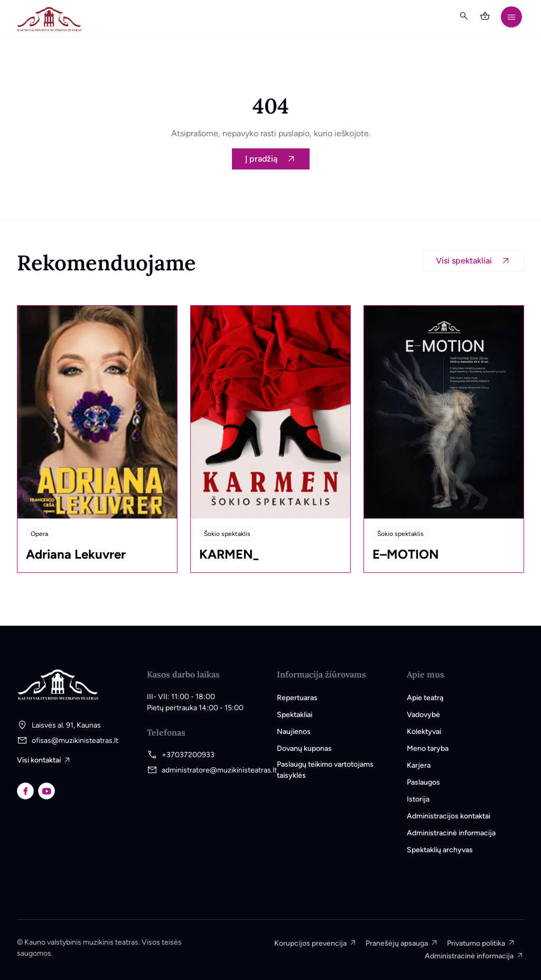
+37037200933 (188, 755)
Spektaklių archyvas (440, 850)
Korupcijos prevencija (310, 943)
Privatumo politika (476, 943)
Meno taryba (428, 748)
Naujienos (294, 732)
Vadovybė (423, 715)
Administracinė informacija (451, 833)
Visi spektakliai (464, 261)
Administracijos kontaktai (449, 816)
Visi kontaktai (39, 760)
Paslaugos (423, 782)
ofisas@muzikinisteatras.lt (75, 741)
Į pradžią (261, 159)
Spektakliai (295, 715)
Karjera (419, 765)
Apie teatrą (425, 698)
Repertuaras (297, 698)
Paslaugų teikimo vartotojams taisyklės (325, 770)
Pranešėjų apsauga (397, 943)
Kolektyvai (424, 732)
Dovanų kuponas (304, 748)
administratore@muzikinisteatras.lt (219, 770)
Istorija (418, 799)
